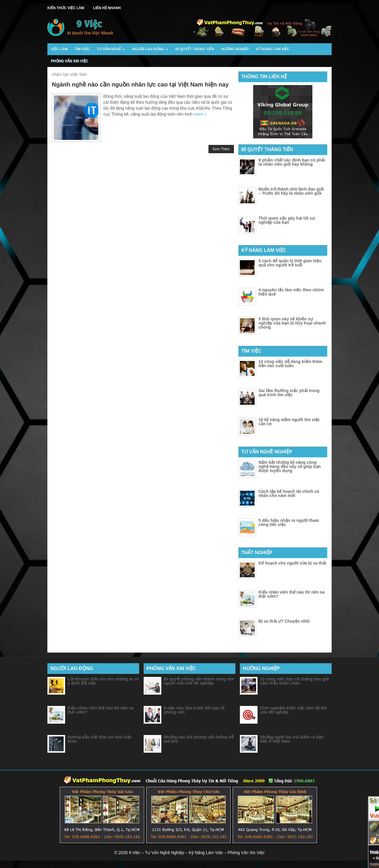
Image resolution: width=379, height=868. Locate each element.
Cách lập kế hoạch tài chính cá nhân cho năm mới (289, 493)
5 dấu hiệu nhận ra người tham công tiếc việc (289, 522)
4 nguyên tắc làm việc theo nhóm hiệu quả (291, 292)
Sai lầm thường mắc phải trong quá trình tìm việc (289, 393)
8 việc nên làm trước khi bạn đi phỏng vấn (194, 710)
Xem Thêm (221, 149)
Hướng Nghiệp (235, 49)
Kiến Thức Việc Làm (66, 8)
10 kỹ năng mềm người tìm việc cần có (289, 422)
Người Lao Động (152, 47)
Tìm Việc (82, 49)
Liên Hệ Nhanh (107, 8)
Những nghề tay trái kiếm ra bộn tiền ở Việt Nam (292, 739)
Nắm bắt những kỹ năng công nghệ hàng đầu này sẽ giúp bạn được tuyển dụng (290, 466)
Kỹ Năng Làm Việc (273, 49)
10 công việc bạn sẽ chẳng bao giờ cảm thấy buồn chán (294, 681)
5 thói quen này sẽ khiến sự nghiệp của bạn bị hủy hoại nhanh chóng (292, 323)
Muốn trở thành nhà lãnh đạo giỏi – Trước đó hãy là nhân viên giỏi (291, 191)
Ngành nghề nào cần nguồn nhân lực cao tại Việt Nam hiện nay (140, 84)
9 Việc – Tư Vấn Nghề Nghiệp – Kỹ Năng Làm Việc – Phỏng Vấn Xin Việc (197, 853)
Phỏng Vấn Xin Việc (69, 61)
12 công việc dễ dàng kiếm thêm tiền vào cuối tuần (290, 364)
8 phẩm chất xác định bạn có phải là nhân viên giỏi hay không (292, 162)
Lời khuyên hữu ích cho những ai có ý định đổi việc (103, 681)
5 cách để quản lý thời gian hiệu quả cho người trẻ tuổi (290, 263)
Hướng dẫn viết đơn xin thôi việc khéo (100, 739)
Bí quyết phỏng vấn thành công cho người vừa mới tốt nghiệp (199, 681)
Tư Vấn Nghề (113, 47)
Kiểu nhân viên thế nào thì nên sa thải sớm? (292, 594)
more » (200, 114)
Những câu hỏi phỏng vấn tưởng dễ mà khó (199, 739)
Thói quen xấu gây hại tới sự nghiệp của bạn (287, 220)
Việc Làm (59, 49)
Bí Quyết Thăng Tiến (195, 49)
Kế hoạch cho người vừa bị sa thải (292, 563)
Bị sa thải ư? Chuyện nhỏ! (284, 621)
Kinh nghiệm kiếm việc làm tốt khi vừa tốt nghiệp (293, 710)
